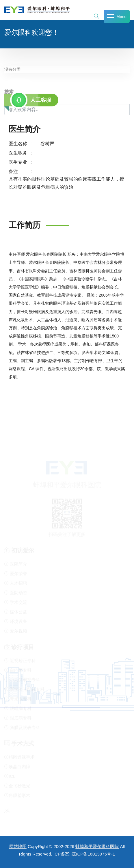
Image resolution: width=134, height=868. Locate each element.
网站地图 (18, 846)
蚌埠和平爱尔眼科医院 (97, 846)
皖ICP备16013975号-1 (93, 854)
